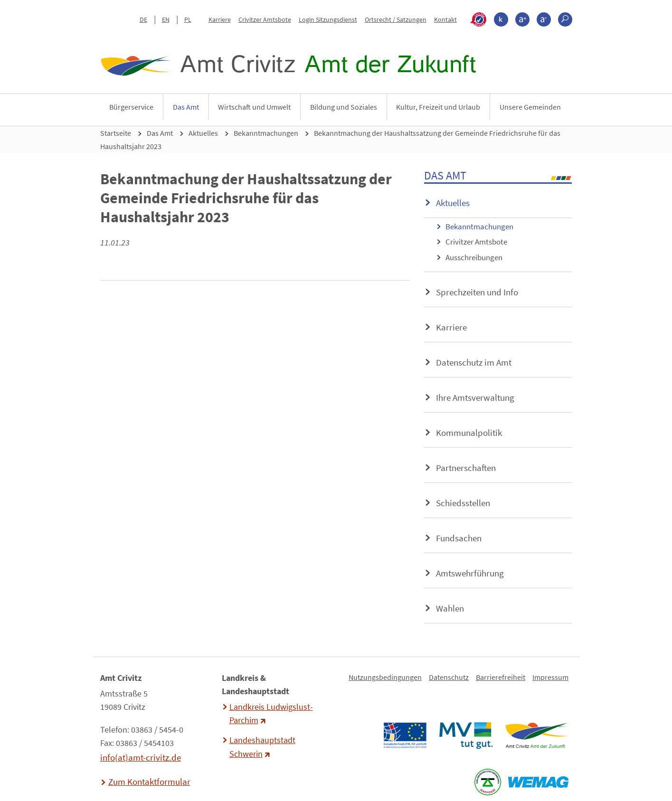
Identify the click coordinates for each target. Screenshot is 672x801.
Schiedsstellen (463, 503)
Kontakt (445, 19)
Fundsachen (459, 538)
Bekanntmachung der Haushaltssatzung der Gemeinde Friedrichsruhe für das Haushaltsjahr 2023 (330, 140)
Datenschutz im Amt (474, 362)
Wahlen (450, 608)
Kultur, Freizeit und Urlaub (438, 107)
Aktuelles (203, 133)
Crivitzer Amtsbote (265, 19)
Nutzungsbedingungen (385, 677)
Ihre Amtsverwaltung (475, 397)
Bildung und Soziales (344, 107)
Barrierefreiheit (501, 677)
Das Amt (186, 107)
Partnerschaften (466, 468)
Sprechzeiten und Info (477, 292)
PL (188, 19)
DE (143, 19)
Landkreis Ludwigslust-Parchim (271, 714)
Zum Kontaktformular (149, 782)
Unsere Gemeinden (530, 107)
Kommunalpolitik (469, 433)
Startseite (116, 133)
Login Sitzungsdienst (328, 19)
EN (166, 19)
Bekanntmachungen (266, 133)
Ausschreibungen (474, 257)
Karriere (220, 19)
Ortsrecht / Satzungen (396, 19)
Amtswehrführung (470, 573)
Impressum (550, 677)
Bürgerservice (131, 107)
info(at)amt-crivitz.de (141, 757)
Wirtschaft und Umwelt (254, 107)
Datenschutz (449, 677)
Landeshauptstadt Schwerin (262, 747)
